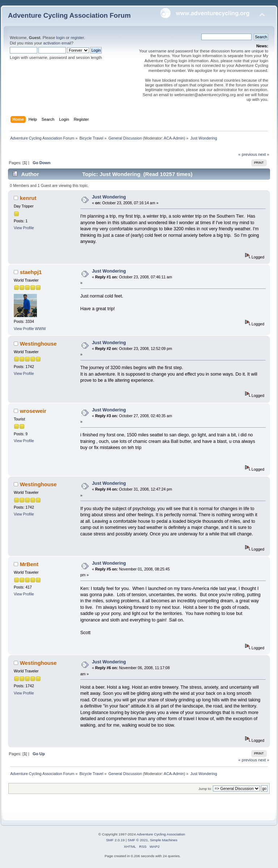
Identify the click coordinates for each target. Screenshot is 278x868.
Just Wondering (109, 197)
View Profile (24, 228)
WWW (41, 329)
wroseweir (33, 411)
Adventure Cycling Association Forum (69, 15)
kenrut (28, 198)
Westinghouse (38, 344)
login (60, 38)
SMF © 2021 (138, 840)
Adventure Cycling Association (161, 834)
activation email (57, 43)
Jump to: (205, 789)
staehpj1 (31, 272)
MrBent (29, 564)
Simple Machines (164, 840)
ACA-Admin (174, 138)
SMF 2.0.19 (115, 840)
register (77, 38)
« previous (248, 154)
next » (264, 154)
